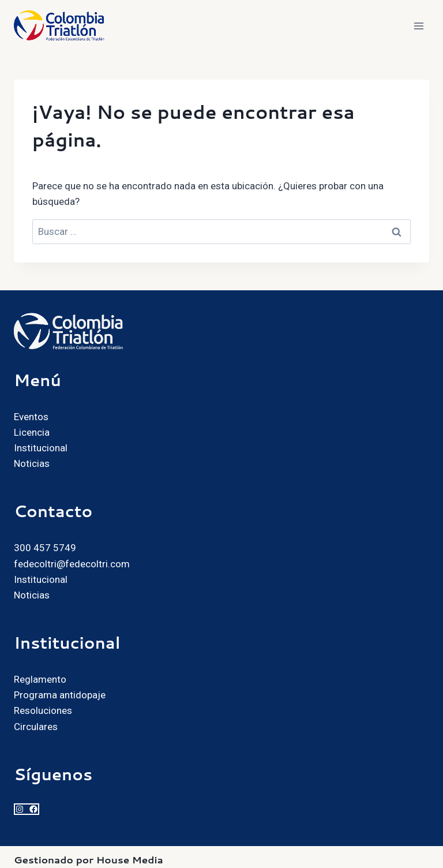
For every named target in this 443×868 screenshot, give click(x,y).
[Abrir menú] (418, 26)
